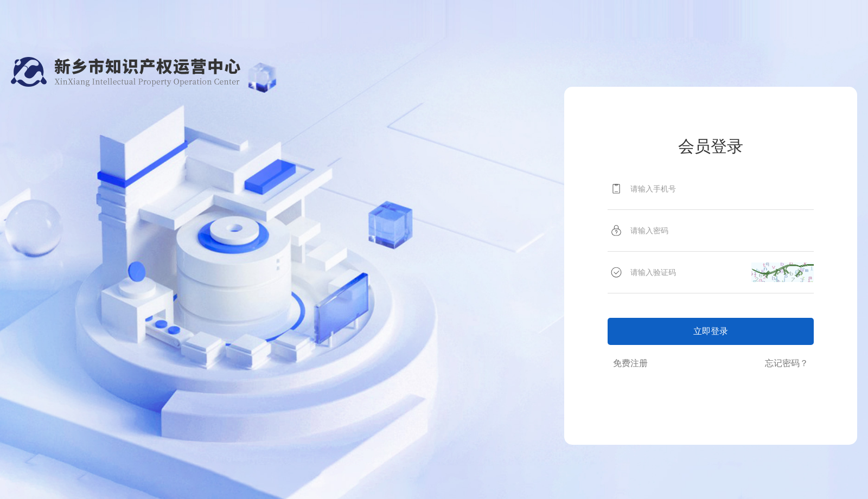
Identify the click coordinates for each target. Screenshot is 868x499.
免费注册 (630, 363)
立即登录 (711, 331)
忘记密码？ (787, 363)
